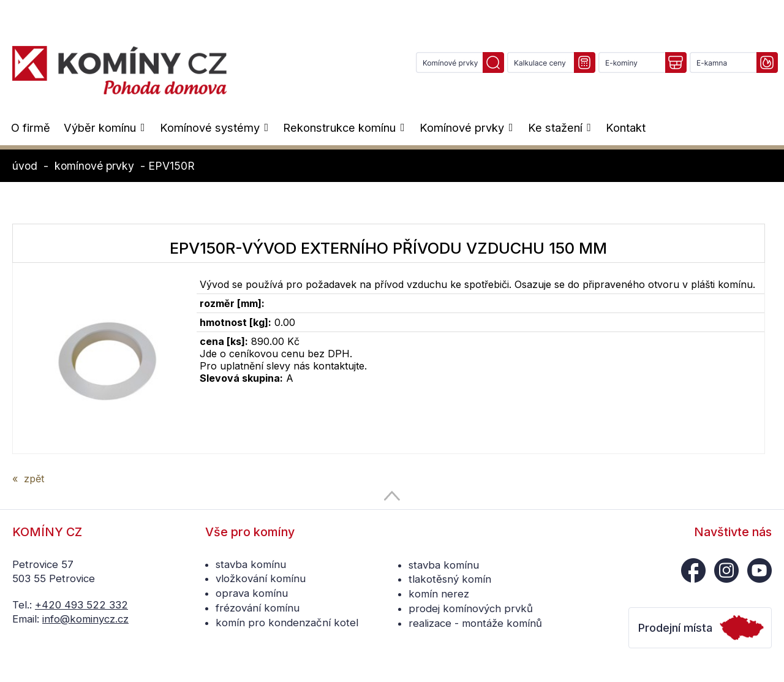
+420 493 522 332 (81, 605)
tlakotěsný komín (450, 579)
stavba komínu (251, 564)
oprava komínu (252, 593)
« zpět (28, 479)
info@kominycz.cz (85, 619)
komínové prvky (94, 166)
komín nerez (439, 594)
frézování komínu (258, 608)
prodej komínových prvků (471, 608)
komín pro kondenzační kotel (287, 623)
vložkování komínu (261, 578)
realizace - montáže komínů (475, 623)
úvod (25, 166)
